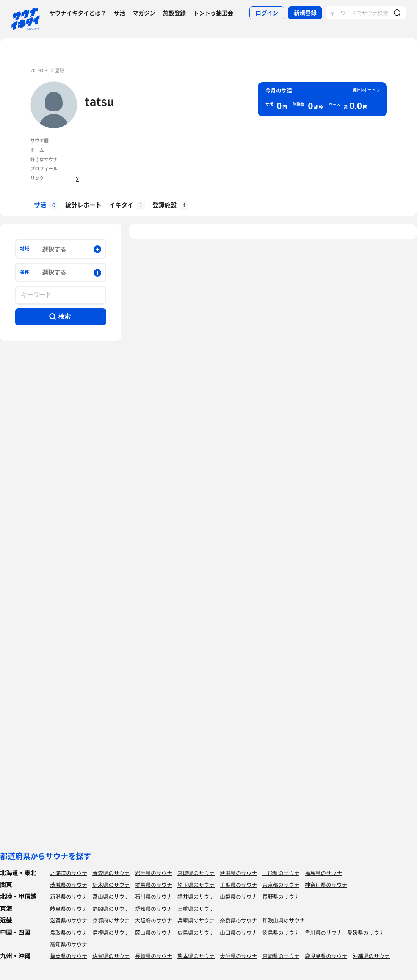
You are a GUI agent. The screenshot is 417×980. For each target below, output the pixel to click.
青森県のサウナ (111, 873)
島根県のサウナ (111, 932)
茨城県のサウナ (69, 885)
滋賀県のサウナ (69, 920)
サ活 (119, 13)
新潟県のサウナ (69, 896)
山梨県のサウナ (238, 896)
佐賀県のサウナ (111, 956)
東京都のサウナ (281, 885)
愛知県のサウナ (154, 908)
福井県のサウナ (196, 896)
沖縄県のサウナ (371, 956)
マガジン (144, 13)
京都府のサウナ (111, 920)
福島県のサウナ (323, 873)
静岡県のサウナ (111, 908)
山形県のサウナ (281, 873)
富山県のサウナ (111, 896)
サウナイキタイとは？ (78, 13)
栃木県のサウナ (111, 885)
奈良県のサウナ (238, 920)
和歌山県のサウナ (284, 920)
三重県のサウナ (196, 908)
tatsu (99, 101)
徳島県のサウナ (281, 932)
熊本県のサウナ (196, 956)
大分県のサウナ (238, 956)
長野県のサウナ (281, 896)
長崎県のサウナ (154, 956)
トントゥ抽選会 (213, 13)
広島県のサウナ (196, 932)
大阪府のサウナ (154, 920)
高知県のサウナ (69, 944)
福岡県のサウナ (69, 956)
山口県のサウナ (238, 932)
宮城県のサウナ (196, 873)
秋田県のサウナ (238, 873)
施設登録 (174, 13)
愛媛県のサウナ (366, 932)
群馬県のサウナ (154, 885)
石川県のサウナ (154, 896)
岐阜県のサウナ (69, 908)
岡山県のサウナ (154, 932)
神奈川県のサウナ (326, 885)
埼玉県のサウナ (196, 885)
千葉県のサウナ (238, 885)
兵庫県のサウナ (196, 920)
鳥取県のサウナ (69, 932)
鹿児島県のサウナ (326, 956)
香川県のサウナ (323, 932)
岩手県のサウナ (154, 873)
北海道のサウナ (69, 873)
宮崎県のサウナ (281, 956)
